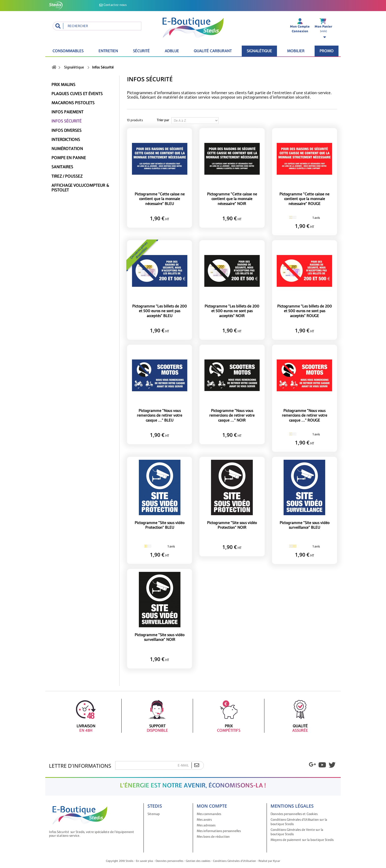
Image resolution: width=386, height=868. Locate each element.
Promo (327, 51)
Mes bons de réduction (213, 837)
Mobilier (296, 51)
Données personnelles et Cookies (294, 814)
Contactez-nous (113, 5)
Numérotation (67, 149)
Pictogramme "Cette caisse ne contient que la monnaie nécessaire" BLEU (160, 199)
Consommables (68, 51)
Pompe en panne (69, 158)
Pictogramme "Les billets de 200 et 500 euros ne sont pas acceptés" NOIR (232, 311)
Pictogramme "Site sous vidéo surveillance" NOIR (160, 638)
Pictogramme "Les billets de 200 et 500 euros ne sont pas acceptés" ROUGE (305, 311)
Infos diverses (66, 130)
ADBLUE (172, 51)
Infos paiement (67, 112)
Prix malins (63, 85)
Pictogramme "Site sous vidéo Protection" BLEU (160, 525)
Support (157, 716)
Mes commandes (209, 814)
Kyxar (277, 861)
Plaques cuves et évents (77, 94)
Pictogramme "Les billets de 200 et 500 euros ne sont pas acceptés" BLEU (160, 311)
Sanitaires (62, 167)
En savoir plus (145, 861)
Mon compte (212, 806)
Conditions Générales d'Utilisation (234, 861)
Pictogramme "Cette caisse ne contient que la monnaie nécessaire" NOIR (232, 199)
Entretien (108, 51)
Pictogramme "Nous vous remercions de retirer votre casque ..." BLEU (160, 416)
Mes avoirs (204, 820)
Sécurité (141, 51)
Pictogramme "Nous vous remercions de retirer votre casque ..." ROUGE (305, 416)
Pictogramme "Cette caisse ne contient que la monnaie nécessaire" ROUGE (304, 199)
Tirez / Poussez (67, 176)
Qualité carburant (213, 51)
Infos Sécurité (66, 121)
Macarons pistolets (73, 103)
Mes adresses (206, 825)
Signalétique (259, 51)
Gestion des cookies (198, 861)
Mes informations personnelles (219, 831)
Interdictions (66, 140)
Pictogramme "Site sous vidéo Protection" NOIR (232, 525)
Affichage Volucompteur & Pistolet (80, 188)
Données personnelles (169, 861)
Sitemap (154, 814)
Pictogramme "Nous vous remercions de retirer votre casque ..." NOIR (232, 416)
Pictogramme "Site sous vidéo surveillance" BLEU (305, 525)
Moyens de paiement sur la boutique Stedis (302, 840)
